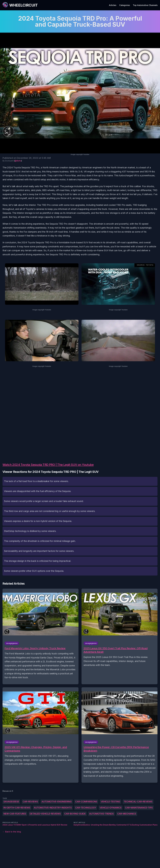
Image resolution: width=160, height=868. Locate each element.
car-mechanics (127, 814)
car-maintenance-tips (139, 808)
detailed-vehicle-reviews (45, 814)
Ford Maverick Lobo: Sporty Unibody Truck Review (35, 648)
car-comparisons (86, 802)
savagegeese (11, 802)
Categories (125, 5)
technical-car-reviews (138, 802)
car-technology (86, 808)
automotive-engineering (57, 802)
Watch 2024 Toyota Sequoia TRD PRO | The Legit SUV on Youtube (48, 465)
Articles (113, 5)
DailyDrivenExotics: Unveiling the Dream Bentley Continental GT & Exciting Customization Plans (116, 825)
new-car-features (15, 814)
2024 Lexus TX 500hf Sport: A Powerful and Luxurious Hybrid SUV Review (35, 825)
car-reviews (30, 802)
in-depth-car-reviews (17, 808)
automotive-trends (101, 814)
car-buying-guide (75, 814)
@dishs (18, 161)
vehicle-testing (110, 802)
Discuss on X (8, 791)
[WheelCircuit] (20, 5)
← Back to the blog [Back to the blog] (12, 832)
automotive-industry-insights (53, 808)
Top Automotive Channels (145, 5)
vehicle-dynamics (111, 808)
